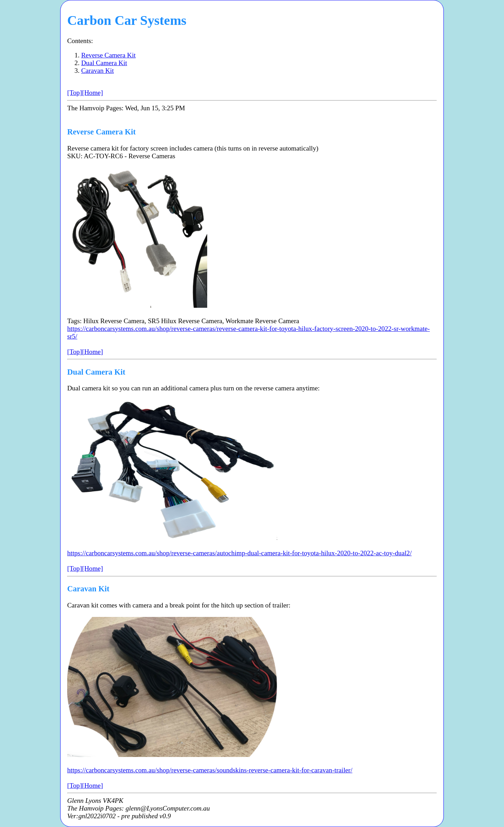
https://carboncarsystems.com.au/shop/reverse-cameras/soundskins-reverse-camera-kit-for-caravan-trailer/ (210, 770)
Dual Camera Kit (104, 63)
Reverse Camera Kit (108, 55)
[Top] (75, 93)
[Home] (92, 93)
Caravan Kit (97, 71)
